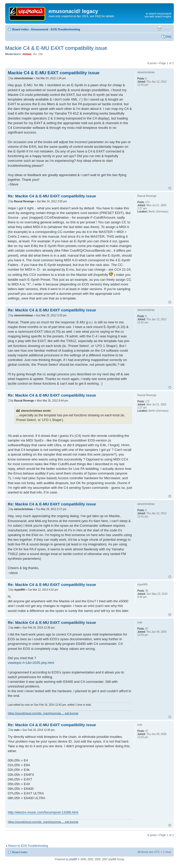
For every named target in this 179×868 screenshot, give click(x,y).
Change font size (167, 28)
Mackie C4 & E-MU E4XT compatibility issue (56, 48)
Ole (41, 54)
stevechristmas (23, 78)
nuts (17, 628)
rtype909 (19, 590)
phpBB (73, 859)
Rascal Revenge (24, 201)
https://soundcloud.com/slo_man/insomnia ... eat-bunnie (43, 713)
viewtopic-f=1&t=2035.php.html (31, 663)
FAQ (168, 37)
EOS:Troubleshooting (66, 29)
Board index (20, 29)
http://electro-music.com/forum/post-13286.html (43, 812)
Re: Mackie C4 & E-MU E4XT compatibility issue (52, 196)
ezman (27, 54)
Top (170, 188)
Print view (160, 28)
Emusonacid (40, 29)
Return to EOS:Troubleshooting (28, 846)
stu (35, 54)
